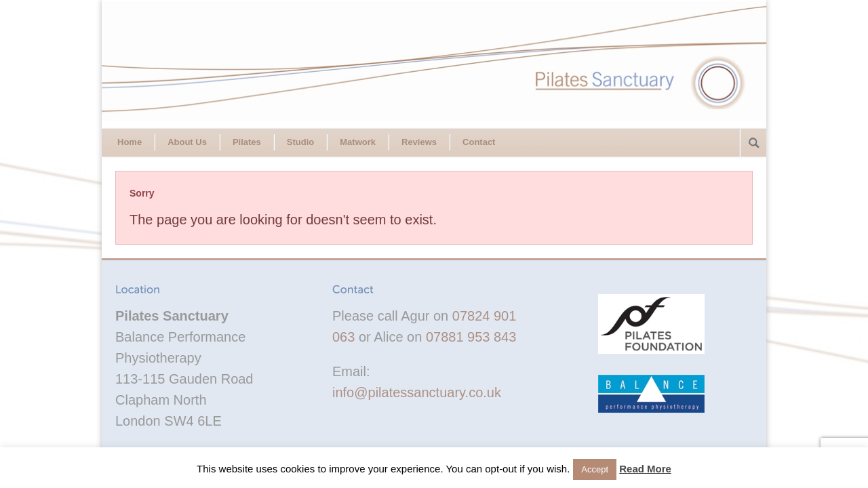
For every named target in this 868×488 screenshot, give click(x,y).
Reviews (419, 142)
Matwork (358, 142)
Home (130, 142)
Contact (479, 142)
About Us (187, 142)
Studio (300, 142)
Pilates (247, 142)
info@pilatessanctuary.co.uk (417, 392)
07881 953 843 (471, 337)
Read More (645, 469)
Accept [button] (595, 469)
